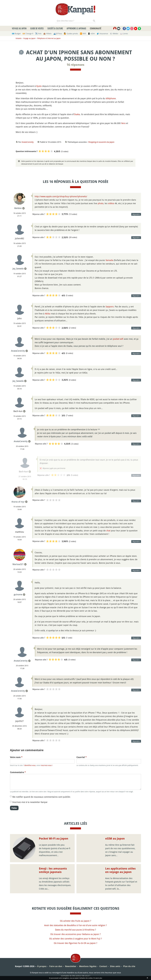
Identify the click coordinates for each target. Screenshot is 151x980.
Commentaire (18, 772)
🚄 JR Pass (58, 34)
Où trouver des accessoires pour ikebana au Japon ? (75, 934)
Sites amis (115, 966)
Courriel (82, 757)
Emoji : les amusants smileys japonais (53, 870)
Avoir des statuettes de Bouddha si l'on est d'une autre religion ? (75, 925)
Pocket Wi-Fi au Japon (54, 839)
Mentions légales (88, 966)
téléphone (111, 98)
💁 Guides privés (71, 34)
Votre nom (16, 757)
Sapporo (110, 307)
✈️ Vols (38, 34)
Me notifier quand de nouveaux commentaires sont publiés (41, 797)
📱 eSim (91, 34)
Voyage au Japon (19, 28)
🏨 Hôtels (47, 34)
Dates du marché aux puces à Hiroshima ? (75, 930)
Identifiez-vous (30, 765)
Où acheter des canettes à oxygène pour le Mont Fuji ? (76, 939)
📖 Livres (124, 34)
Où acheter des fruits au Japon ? (75, 921)
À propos (42, 966)
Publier (14, 808)
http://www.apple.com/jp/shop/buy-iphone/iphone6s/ (61, 196)
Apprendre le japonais (76, 28)
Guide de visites (37, 28)
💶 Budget (16, 34)
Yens (123, 123)
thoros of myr (18, 502)
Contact (103, 966)
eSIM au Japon (115, 839)
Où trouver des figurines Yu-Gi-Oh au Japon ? (75, 943)
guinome (18, 594)
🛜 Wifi (83, 34)
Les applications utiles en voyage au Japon (120, 870)
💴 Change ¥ (28, 34)
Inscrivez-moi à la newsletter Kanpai (30, 802)
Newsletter (71, 966)
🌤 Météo (114, 34)
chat (108, 531)
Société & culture (55, 28)
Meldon (18, 208)
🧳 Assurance (102, 34)
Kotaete (19, 38)
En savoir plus (98, 978)
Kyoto (39, 86)
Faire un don (56, 966)
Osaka (77, 114)
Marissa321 (18, 564)
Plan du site (129, 966)
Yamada (109, 260)
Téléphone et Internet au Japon (49, 38)
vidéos (111, 203)
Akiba (48, 314)
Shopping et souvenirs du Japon (101, 142)
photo (101, 203)
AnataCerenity (28, 142)
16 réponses (75, 65)
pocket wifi (118, 339)
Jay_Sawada (18, 269)
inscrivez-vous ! (47, 765)
